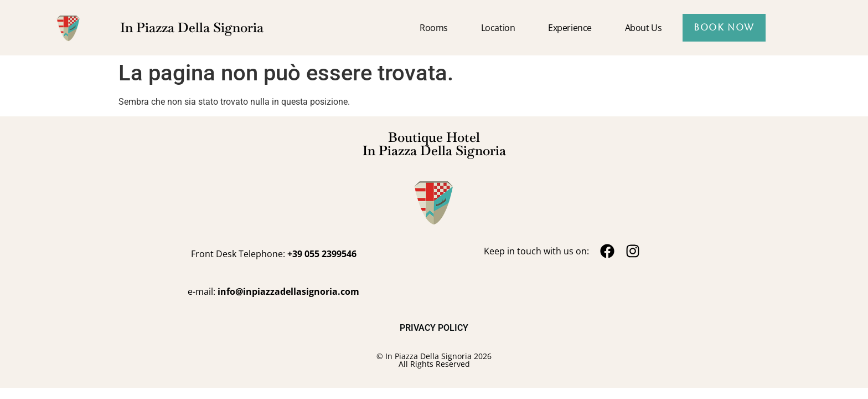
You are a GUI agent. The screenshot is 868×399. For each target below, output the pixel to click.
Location (498, 28)
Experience (570, 28)
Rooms (434, 28)
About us (643, 28)
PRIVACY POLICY (434, 328)
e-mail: (273, 291)
